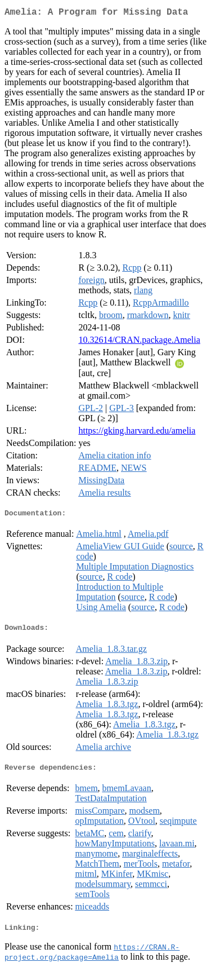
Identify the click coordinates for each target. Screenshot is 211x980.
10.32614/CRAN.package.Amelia (139, 342)
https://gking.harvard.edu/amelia (137, 433)
